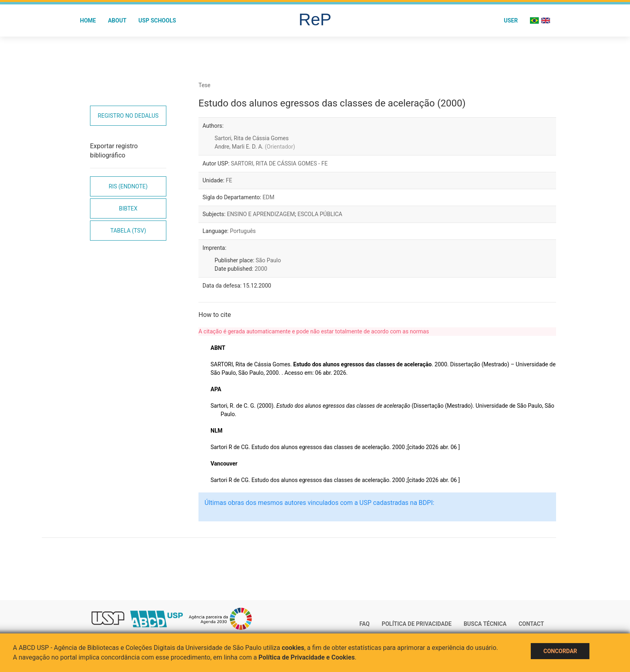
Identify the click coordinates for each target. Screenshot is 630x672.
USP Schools (157, 20)
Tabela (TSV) (128, 231)
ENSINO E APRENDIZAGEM (261, 214)
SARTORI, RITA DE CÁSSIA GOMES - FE (279, 163)
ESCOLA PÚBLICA (320, 214)
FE (229, 180)
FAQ (365, 624)
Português (243, 231)
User (511, 20)
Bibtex (128, 208)
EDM (269, 197)
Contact (531, 624)
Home (88, 20)
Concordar (560, 651)
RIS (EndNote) (128, 186)
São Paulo (268, 260)
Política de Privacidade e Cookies (307, 657)
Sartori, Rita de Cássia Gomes (252, 138)
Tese (205, 85)
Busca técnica (485, 624)
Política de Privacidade (417, 624)
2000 (261, 269)
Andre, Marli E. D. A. (255, 147)
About (117, 20)
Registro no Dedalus (128, 116)
